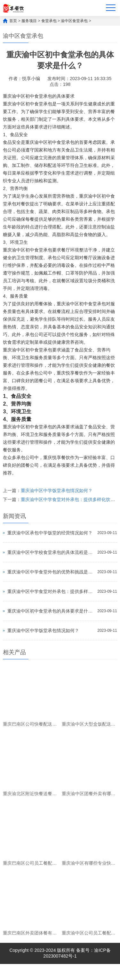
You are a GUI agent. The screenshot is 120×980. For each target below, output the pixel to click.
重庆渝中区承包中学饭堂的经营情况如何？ (50, 533)
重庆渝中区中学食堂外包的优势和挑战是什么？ (51, 572)
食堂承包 (49, 21)
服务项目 (29, 21)
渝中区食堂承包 (74, 21)
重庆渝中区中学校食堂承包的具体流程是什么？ (51, 552)
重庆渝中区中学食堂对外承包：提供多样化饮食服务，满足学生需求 (51, 591)
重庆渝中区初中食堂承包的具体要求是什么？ (51, 611)
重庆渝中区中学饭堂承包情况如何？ (57, 490)
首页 (13, 21)
